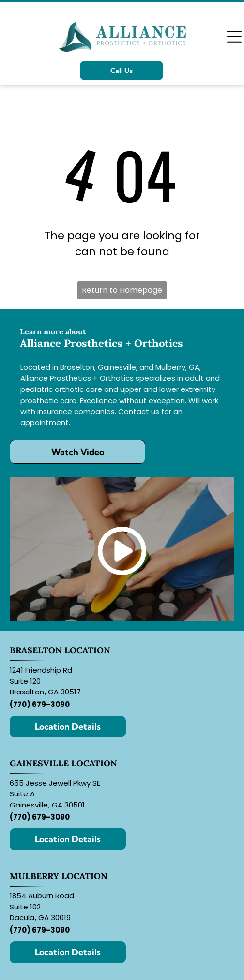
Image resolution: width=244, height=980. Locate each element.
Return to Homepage (122, 290)
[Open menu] (234, 37)
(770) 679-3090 (40, 704)
